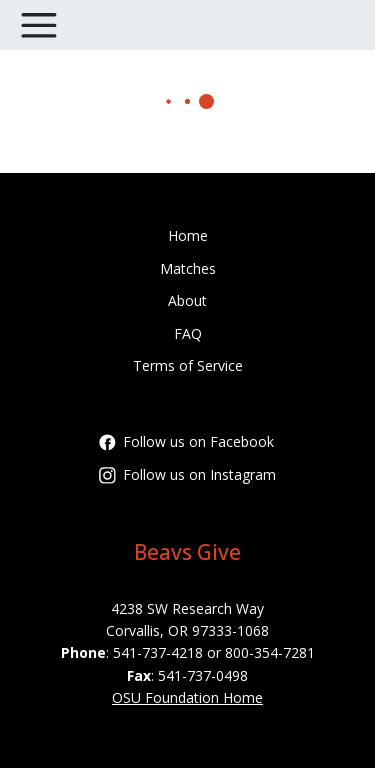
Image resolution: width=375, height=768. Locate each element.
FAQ (188, 333)
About (187, 300)
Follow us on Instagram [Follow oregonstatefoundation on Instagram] (187, 474)
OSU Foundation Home (187, 697)
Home (188, 235)
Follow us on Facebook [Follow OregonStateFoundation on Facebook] (186, 441)
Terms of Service (188, 365)
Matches (188, 268)
